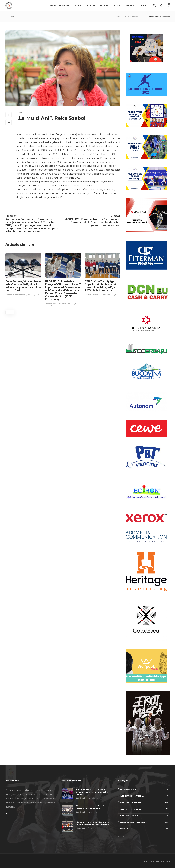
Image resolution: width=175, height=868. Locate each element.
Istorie (78, 5)
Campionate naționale (145, 816)
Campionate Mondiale (145, 809)
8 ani (29, 295)
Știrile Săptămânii (137, 17)
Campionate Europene (145, 802)
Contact (144, 5)
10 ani (108, 295)
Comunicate (145, 829)
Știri (125, 17)
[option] (23, 276)
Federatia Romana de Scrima (16, 295)
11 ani (69, 304)
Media (117, 5)
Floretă (19, 113)
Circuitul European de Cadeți (145, 822)
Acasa (118, 17)
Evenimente (131, 5)
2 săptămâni (80, 798)
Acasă (53, 5)
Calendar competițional (145, 796)
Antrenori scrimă (145, 789)
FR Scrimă (64, 5)
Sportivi (91, 5)
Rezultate (105, 5)
